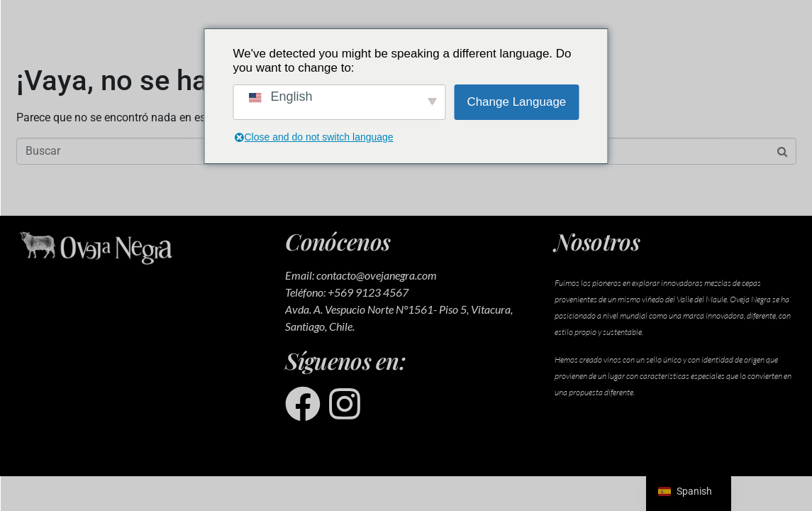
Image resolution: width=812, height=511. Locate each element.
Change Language (516, 102)
